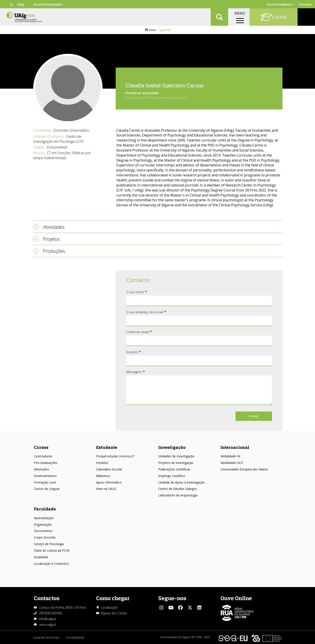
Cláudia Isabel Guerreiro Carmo (165, 85)
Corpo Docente (45, 537)
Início (152, 30)
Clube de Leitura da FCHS (52, 550)
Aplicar (219, 17)
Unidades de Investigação (176, 456)
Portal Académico (280, 4)
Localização (109, 607)
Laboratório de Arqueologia (178, 495)
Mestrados (41, 469)
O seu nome (135, 292)
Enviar (254, 416)
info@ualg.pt (48, 619)
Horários (102, 463)
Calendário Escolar (109, 469)
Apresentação (44, 518)
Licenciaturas (43, 456)
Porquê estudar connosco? (115, 456)
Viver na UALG (106, 489)
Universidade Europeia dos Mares (244, 469)
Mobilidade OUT (232, 463)
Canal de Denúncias (46, 637)
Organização (43, 524)
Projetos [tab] (51, 239)
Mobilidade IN (230, 456)
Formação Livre (45, 482)
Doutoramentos (45, 476)
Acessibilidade (75, 637)
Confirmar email (137, 332)
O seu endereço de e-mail (145, 312)
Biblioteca (103, 476)
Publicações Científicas (174, 469)
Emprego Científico (172, 476)
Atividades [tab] (54, 227)
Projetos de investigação (176, 463)
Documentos (43, 531)
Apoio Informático (109, 482)
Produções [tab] (54, 251)
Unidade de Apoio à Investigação (182, 482)
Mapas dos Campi (114, 613)
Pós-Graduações (46, 463)
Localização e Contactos (51, 564)
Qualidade (41, 557)
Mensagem (134, 372)
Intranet (305, 4)
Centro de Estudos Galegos (178, 489)
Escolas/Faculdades (48, 4)
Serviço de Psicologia (49, 544)
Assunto (132, 352)
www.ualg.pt (48, 624)
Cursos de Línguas (47, 489)
